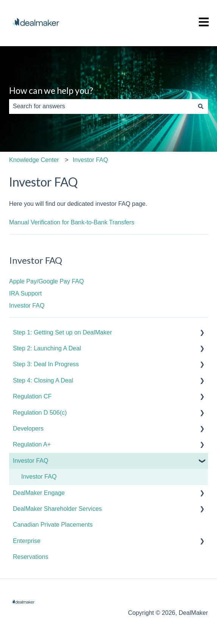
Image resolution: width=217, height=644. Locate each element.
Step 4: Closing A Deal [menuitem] (43, 380)
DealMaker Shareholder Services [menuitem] (57, 509)
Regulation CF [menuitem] (32, 396)
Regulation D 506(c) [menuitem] (40, 413)
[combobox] (101, 106)
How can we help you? (51, 90)
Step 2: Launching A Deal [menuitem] (47, 348)
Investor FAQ (90, 160)
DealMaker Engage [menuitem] (39, 493)
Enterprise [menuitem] (27, 541)
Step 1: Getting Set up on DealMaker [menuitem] (62, 332)
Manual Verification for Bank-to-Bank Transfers (72, 222)
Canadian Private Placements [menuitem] (53, 525)
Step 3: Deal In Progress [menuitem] (46, 364)
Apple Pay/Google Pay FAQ (46, 281)
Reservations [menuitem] (30, 557)
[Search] (201, 106)
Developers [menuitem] (28, 429)
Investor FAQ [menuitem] (30, 461)
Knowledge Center (34, 160)
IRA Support (25, 293)
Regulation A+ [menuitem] (32, 444)
